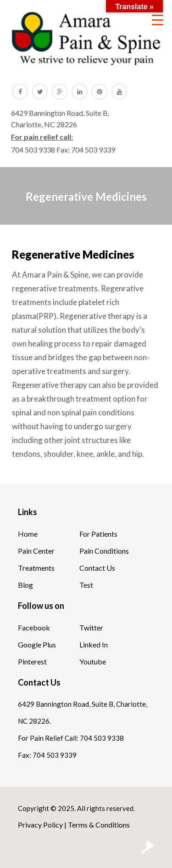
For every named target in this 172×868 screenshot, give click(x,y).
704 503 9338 (33, 150)
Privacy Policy (40, 825)
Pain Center (36, 551)
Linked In (94, 644)
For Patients (98, 534)
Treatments (36, 568)
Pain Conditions (104, 551)
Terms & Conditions (99, 825)
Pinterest (32, 661)
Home (28, 534)
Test (86, 585)
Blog (25, 585)
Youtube (93, 661)
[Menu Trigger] (158, 20)
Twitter (91, 627)
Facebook (34, 627)
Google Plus (37, 644)
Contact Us (97, 568)
